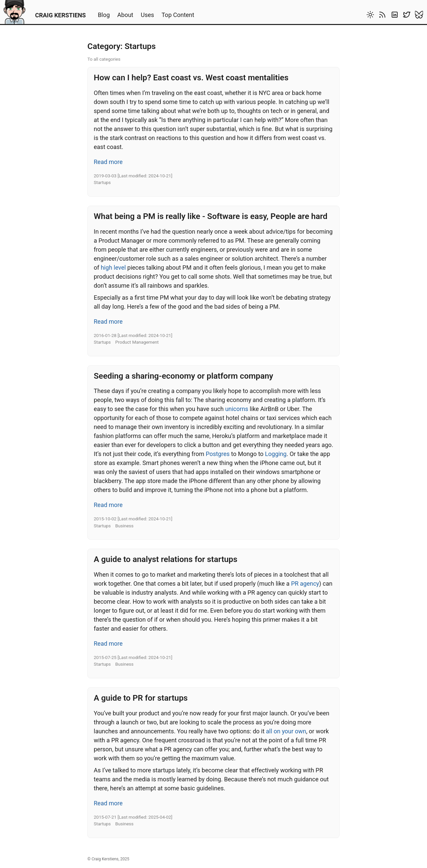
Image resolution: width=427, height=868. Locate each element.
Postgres (218, 454)
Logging (276, 454)
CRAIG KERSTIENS (60, 15)
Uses (147, 15)
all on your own (286, 731)
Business (125, 526)
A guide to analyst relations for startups (166, 559)
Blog (104, 15)
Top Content (178, 15)
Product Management (137, 342)
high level (113, 267)
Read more (108, 162)
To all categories (104, 59)
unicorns (237, 409)
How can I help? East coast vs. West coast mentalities (191, 77)
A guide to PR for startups (141, 698)
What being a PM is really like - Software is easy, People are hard (211, 216)
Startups (102, 182)
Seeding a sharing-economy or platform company (183, 376)
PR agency (305, 583)
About (125, 15)
